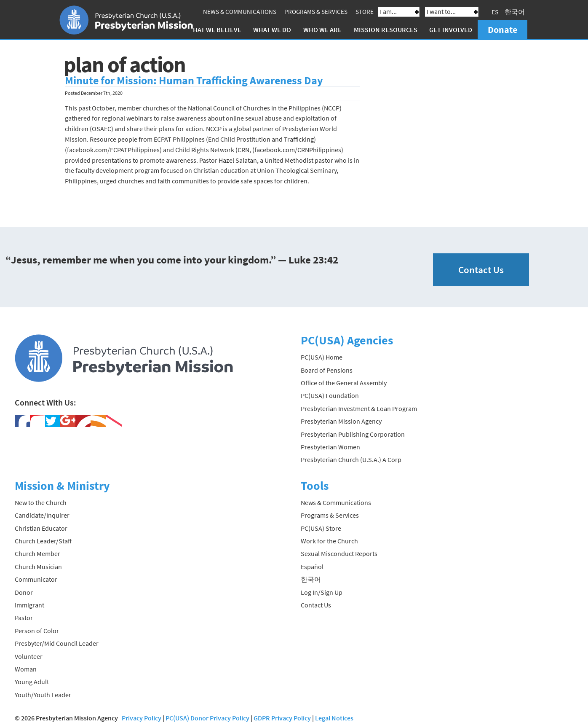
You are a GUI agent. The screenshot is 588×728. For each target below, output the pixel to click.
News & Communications (240, 12)
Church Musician (38, 567)
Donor (24, 592)
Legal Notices (334, 718)
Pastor (24, 618)
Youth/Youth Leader (43, 695)
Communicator (36, 579)
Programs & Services (316, 12)
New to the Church (41, 502)
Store (365, 12)
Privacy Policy (142, 718)
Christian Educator (41, 528)
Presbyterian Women (330, 447)
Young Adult (32, 682)
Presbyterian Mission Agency (341, 421)
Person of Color (37, 631)
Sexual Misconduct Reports (339, 553)
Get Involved (451, 30)
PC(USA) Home (322, 357)
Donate (502, 30)
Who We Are (322, 30)
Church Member (37, 553)
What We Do (272, 30)
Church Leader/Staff (43, 541)
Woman (26, 669)
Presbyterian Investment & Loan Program (359, 408)
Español (312, 567)
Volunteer (29, 656)
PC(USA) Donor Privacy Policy (207, 718)
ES (495, 12)
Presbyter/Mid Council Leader (57, 643)
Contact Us (481, 270)
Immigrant (29, 605)
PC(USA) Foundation (330, 395)
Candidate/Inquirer (42, 515)
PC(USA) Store (321, 528)
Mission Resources (386, 30)
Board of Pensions (327, 370)
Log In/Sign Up (322, 592)
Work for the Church (329, 541)
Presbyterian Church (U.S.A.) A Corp (351, 459)
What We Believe (214, 30)
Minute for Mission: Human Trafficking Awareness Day (194, 81)
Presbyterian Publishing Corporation (353, 434)
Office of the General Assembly (344, 383)
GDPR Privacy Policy (282, 718)
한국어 (515, 12)
